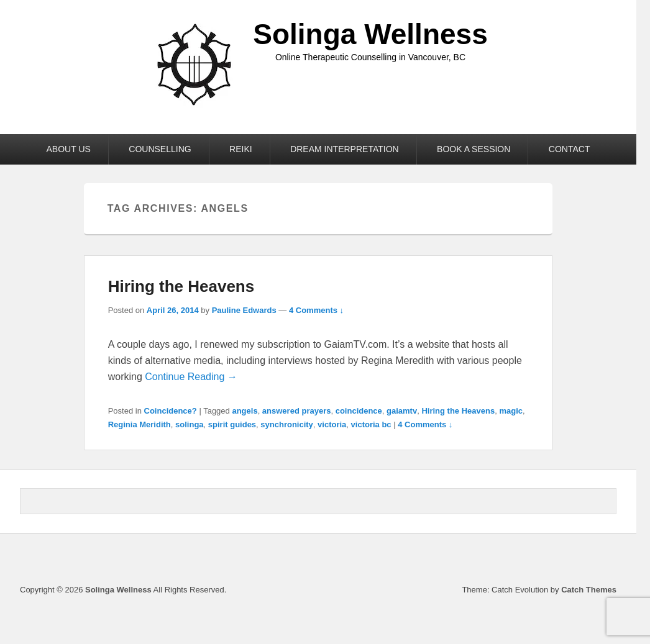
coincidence (359, 411)
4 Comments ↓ (316, 310)
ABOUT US (69, 149)
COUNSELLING (160, 149)
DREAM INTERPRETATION (345, 149)
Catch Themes (589, 590)
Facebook (551, 560)
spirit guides (232, 424)
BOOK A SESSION (474, 149)
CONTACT (570, 149)
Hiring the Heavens (181, 286)
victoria (332, 424)
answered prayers (297, 411)
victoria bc (371, 424)
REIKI (241, 149)
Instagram (606, 560)
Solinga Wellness (370, 34)
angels (245, 411)
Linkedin (579, 560)
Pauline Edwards (244, 310)
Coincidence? (171, 411)
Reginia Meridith (140, 424)
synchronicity (287, 424)
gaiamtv (402, 411)
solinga (190, 424)
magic (511, 411)
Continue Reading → (191, 377)
